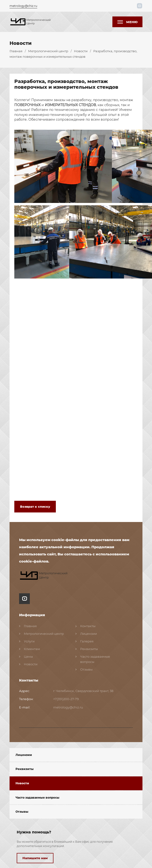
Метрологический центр (48, 50)
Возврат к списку (35, 506)
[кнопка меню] (127, 21)
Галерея (87, 640)
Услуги (29, 640)
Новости (81, 50)
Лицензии (24, 754)
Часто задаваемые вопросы (37, 796)
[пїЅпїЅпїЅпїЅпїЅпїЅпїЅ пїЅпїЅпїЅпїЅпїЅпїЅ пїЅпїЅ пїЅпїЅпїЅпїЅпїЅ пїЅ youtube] (140, 5)
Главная (16, 50)
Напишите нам (35, 857)
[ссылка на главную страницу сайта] (45, 575)
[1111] (31, 21)
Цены (28, 656)
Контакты (88, 625)
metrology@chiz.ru (23, 5)
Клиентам (32, 648)
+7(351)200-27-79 (66, 698)
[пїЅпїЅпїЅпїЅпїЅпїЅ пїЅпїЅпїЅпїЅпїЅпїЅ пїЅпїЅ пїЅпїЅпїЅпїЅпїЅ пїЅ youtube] (24, 598)
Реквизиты (25, 768)
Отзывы (22, 811)
